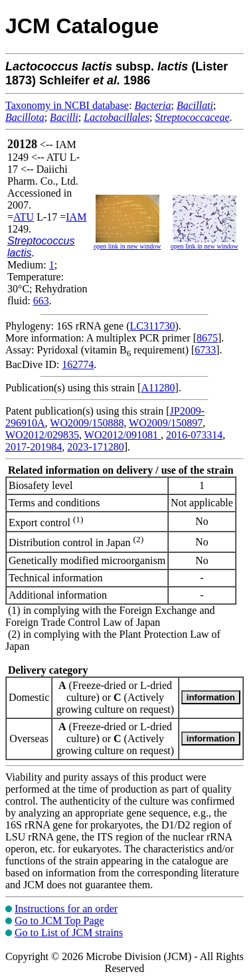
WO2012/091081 (123, 435)
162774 (78, 364)
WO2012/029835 (42, 435)
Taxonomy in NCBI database (67, 105)
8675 (207, 338)
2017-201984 (34, 447)
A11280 (158, 388)
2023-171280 (95, 447)
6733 (205, 350)
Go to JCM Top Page (59, 921)
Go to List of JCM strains (69, 932)
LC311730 (153, 326)
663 (41, 301)
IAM (76, 217)
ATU (24, 217)
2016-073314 (194, 435)
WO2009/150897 (166, 423)
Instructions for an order (66, 909)
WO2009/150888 (87, 423)
